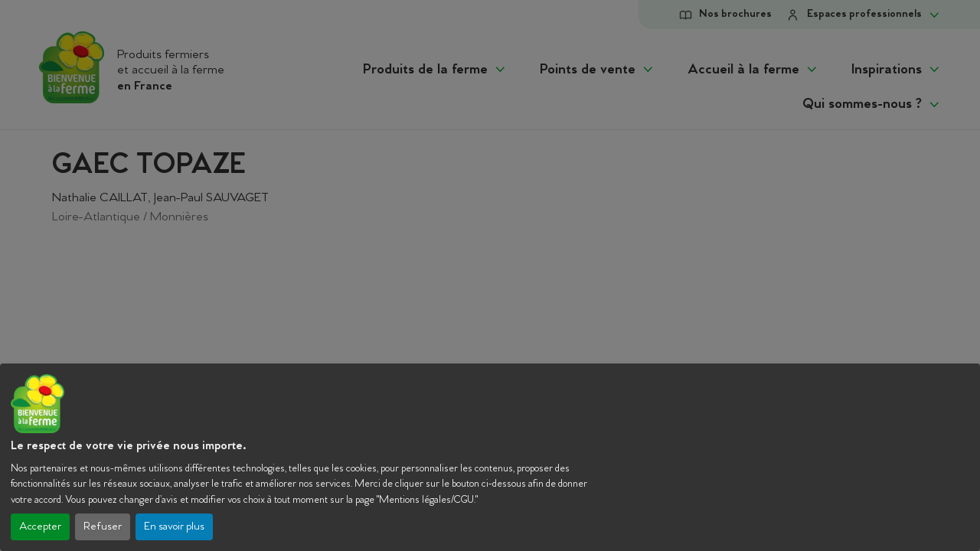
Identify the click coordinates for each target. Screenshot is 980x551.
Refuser (103, 527)
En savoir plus (174, 527)
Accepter (40, 527)
